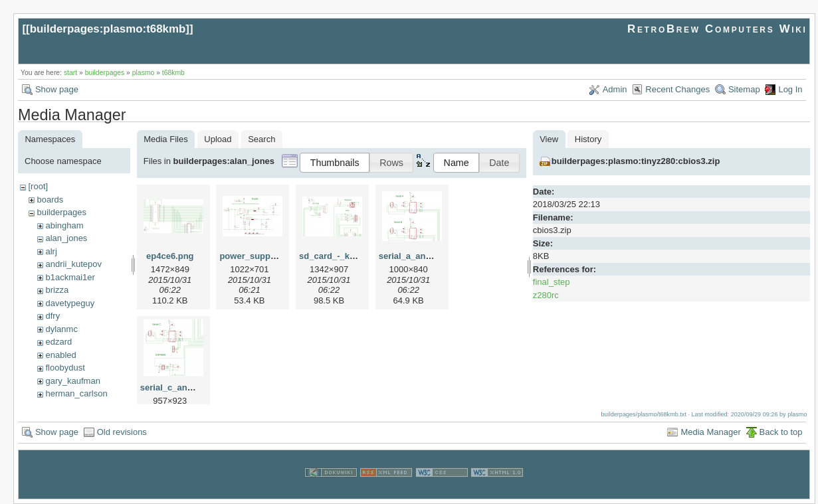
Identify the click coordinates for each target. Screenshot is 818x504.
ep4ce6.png (170, 256)
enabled (60, 355)
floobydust (65, 368)
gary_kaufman (72, 381)
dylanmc (61, 329)
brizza (57, 290)
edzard (58, 342)
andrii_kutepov (73, 264)
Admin (615, 89)
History (588, 139)
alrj (51, 251)
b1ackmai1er (70, 277)
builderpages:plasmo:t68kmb (108, 29)
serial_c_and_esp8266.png (195, 387)
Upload (218, 139)
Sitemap (744, 89)
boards (50, 200)
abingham (64, 225)
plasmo (144, 73)
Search (261, 139)
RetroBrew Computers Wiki (717, 29)
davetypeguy (70, 303)
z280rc (546, 295)
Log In (790, 89)
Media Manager (710, 432)
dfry (52, 316)
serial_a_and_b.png (419, 256)
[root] (38, 186)
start (70, 73)
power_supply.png (257, 256)
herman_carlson (76, 393)
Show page (57, 89)
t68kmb (173, 73)
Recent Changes (677, 89)
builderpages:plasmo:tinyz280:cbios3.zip (636, 161)
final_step (552, 282)
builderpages (105, 73)
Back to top (781, 432)
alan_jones (66, 238)
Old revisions (122, 432)
